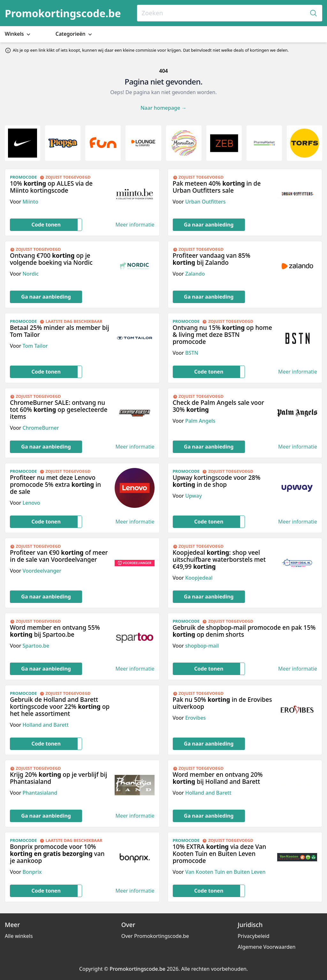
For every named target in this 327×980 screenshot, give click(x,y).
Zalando (195, 274)
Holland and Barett (45, 725)
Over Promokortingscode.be (155, 936)
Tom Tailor (35, 346)
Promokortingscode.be (63, 13)
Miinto (30, 202)
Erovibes (195, 718)
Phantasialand (40, 793)
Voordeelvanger (42, 571)
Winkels (18, 34)
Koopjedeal (199, 578)
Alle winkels (19, 936)
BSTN (192, 353)
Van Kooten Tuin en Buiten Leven (225, 872)
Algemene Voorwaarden (266, 947)
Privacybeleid (253, 936)
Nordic (30, 274)
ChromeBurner (41, 428)
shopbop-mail (202, 646)
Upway (194, 496)
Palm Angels (200, 421)
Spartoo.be (36, 646)
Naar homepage (163, 108)
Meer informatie (135, 225)
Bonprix (32, 872)
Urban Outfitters (205, 202)
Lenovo (31, 503)
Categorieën (74, 34)
